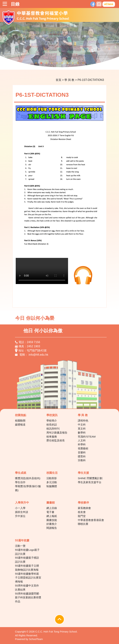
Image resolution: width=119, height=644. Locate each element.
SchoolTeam (36, 639)
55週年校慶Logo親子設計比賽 (27, 552)
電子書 (50, 512)
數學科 (82, 433)
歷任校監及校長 (56, 440)
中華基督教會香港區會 (91, 520)
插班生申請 (22, 512)
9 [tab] (78, 63)
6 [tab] (62, 63)
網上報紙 (52, 516)
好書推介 (52, 524)
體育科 (82, 456)
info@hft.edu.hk (38, 355)
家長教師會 (84, 508)
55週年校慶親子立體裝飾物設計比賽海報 (27, 568)
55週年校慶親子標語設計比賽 (27, 560)
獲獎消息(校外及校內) (28, 478)
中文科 (82, 425)
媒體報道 (20, 425)
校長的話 (52, 425)
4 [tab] (52, 63)
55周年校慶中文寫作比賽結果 (27, 588)
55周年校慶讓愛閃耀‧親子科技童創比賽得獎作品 (28, 598)
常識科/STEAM (87, 437)
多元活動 (52, 482)
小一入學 (20, 508)
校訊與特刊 (53, 429)
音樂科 (82, 452)
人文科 (82, 440)
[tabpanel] (60, 46)
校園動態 (20, 421)
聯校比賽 (83, 524)
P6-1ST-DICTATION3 (91, 80)
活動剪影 (52, 478)
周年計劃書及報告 (57, 433)
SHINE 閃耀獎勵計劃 (90, 478)
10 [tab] (83, 63)
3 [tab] (46, 63)
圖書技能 (52, 520)
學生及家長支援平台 (90, 482)
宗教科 (82, 460)
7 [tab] (67, 63)
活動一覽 (20, 546)
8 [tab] (73, 63)
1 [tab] (36, 63)
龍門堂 (82, 516)
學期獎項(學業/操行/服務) (28, 488)
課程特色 (83, 421)
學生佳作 (20, 482)
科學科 (82, 444)
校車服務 (52, 437)
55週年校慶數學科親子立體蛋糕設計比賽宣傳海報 (28, 578)
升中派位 (20, 516)
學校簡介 (52, 421)
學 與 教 (69, 80)
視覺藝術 (83, 448)
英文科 (82, 429)
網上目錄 (52, 508)
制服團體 (52, 486)
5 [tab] (57, 63)
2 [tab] (41, 63)
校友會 (82, 512)
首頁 (58, 80)
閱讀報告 (52, 528)
